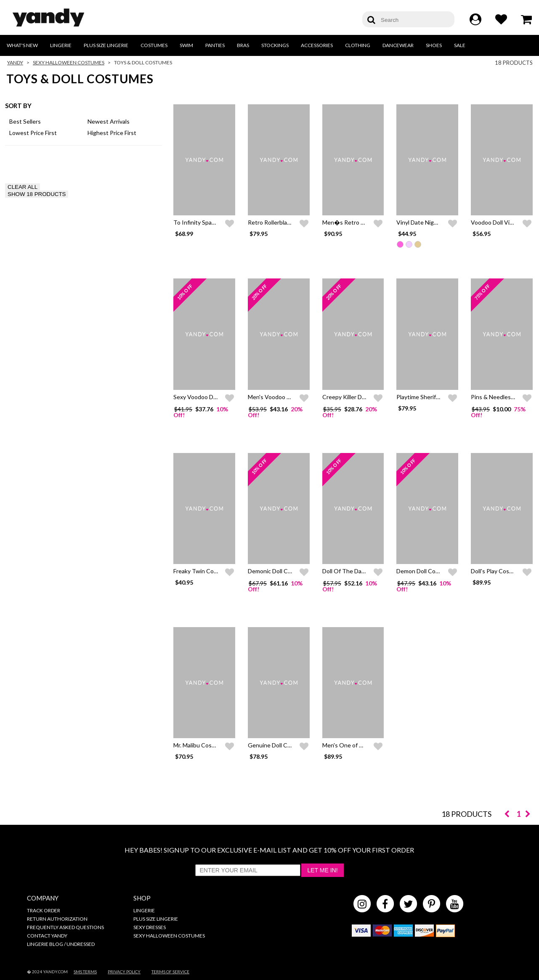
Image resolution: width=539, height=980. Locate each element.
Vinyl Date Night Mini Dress (433, 222)
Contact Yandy (47, 936)
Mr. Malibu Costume (199, 745)
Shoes (434, 45)
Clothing (358, 45)
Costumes (154, 45)
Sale (460, 45)
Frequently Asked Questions (65, 927)
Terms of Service (170, 972)
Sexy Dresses (150, 927)
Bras (243, 45)
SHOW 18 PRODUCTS (37, 194)
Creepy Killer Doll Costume (358, 397)
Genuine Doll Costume (278, 745)
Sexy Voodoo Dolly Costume (211, 397)
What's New (22, 45)
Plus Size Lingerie (106, 45)
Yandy (15, 62)
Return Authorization (57, 919)
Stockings (275, 45)
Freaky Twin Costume (202, 571)
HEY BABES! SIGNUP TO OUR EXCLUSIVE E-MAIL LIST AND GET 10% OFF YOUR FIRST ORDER (269, 850)
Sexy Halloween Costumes (69, 62)
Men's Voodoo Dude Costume (287, 397)
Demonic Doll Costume (278, 571)
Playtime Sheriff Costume (430, 397)
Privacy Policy (124, 972)
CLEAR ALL (23, 187)
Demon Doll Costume (424, 571)
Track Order (44, 910)
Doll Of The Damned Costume (362, 571)
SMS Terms (85, 972)
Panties (215, 45)
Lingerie (61, 45)
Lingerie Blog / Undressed (61, 944)
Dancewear (398, 45)
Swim (186, 45)
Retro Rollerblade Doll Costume (289, 222)
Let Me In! (322, 870)
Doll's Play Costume (497, 571)
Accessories (317, 45)
